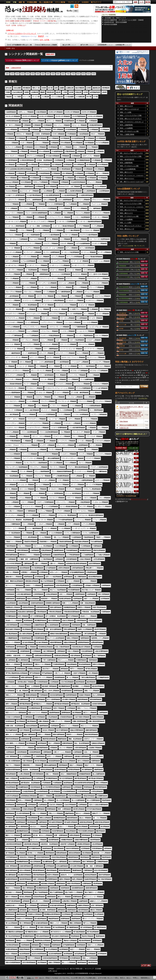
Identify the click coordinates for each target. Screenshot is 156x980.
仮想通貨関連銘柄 (124, 298)
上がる (135, 370)
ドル (118, 382)
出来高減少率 (123, 45)
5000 (48, 74)
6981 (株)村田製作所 (127, 160)
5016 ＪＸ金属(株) (126, 128)
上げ (128, 375)
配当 (132, 375)
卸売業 (121, 329)
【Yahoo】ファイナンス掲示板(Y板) (44, 21)
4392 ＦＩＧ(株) (126, 112)
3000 (28, 74)
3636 (7, 68)
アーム (135, 375)
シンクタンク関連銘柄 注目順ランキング (22, 60)
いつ (129, 380)
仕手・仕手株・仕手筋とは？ (17, 25)
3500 (33, 74)
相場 (144, 370)
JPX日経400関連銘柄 (124, 262)
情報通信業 (123, 317)
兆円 (121, 375)
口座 (125, 380)
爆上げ (119, 373)
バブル (118, 377)
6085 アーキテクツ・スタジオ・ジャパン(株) (132, 122)
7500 (73, 74)
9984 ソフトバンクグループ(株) (131, 115)
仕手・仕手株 (45, 40)
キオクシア (130, 373)
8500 (84, 74)
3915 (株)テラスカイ (127, 179)
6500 (63, 74)
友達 (123, 370)
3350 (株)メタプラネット (129, 210)
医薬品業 (122, 346)
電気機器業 (123, 313)
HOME (8, 2)
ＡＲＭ (130, 370)
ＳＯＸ (116, 370)
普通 (128, 370)
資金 (134, 373)
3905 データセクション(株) (129, 131)
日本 (142, 370)
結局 (141, 377)
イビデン (129, 377)
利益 (126, 375)
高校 (138, 370)
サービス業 (123, 325)
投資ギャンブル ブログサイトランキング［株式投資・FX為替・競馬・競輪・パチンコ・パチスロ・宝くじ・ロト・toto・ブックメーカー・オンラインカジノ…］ (131, 415)
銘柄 (123, 380)
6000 (58, 74)
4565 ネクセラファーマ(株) (129, 252)
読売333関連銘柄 (124, 291)
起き (119, 370)
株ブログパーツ (96, 2)
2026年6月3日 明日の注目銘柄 (115, 22)
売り (146, 370)
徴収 (139, 377)
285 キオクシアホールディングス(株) (131, 154)
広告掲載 (98, 969)
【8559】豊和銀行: (39, 978)
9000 (89, 74)
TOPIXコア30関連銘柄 (124, 269)
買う (123, 373)
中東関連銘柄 (123, 273)
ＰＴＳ (122, 377)
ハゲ (137, 380)
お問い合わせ (53, 971)
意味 (130, 375)
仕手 (144, 377)
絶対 (134, 377)
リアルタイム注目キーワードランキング (22, 34)
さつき (146, 380)
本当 (126, 373)
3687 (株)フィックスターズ (129, 109)
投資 (139, 375)
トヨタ (132, 380)
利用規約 (51, 969)
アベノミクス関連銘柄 (124, 277)
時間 (134, 380)
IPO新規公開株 (32, 2)
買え (120, 377)
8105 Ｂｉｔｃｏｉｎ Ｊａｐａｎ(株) (132, 176)
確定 (144, 375)
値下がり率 (87, 45)
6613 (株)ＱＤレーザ (127, 229)
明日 (123, 375)
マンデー (118, 375)
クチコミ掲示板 (60, 2)
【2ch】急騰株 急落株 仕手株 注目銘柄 (18, 21)
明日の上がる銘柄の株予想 (128, 425)
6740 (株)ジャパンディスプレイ (131, 119)
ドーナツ (126, 377)
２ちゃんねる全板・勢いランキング (133, 246)
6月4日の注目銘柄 (110, 24)
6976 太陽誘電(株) (126, 125)
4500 (43, 74)
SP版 (15, 2)
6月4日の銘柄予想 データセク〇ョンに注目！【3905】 (124, 20)
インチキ (144, 373)
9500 (94, 74)
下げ (125, 370)
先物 (146, 375)
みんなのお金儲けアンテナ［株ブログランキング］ (131, 407)
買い (133, 370)
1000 (7, 74)
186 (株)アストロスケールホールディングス (132, 182)
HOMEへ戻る (10, 48)
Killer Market (124, 421)
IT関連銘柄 (123, 266)
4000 (38, 74)
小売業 (121, 321)
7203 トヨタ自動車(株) (128, 169)
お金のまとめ (124, 428)
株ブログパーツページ (139, 499)
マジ (121, 373)
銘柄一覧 (22, 2)
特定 (140, 370)
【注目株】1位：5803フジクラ (115, 18)
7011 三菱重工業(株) (127, 134)
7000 (68, 74)
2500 (22, 74)
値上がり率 (69, 45)
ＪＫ (132, 377)
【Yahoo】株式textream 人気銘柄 (45, 45)
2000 (17, 74)
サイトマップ (89, 969)
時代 (120, 382)
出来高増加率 (105, 45)
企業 (121, 370)
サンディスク (142, 380)
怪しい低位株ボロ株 (46, 2)
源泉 (127, 380)
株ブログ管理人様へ (77, 969)
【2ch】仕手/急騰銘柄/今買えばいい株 (19, 45)
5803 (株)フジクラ (126, 106)
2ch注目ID (85, 2)
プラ (117, 380)
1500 (12, 74)
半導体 (136, 377)
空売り (147, 373)
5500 (53, 74)
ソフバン (120, 380)
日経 (142, 375)
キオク (41, 36)
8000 (78, 74)
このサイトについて (62, 969)
